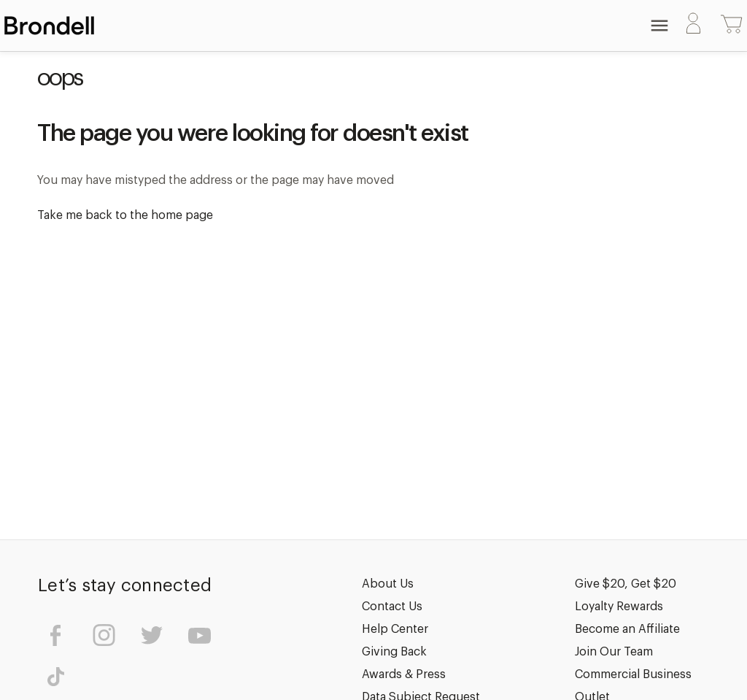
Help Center (395, 629)
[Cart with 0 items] (732, 26)
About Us (388, 584)
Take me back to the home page (125, 215)
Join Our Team (614, 652)
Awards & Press (404, 674)
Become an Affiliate (627, 629)
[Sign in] (693, 26)
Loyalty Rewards (619, 607)
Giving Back (394, 652)
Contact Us (392, 607)
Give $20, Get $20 (626, 584)
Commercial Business (633, 674)
